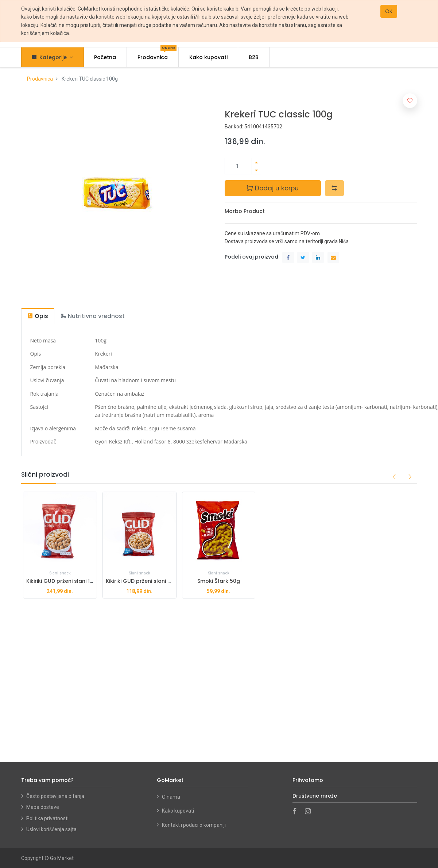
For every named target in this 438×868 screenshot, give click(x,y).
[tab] (38, 316)
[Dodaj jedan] (256, 162)
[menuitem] (105, 57)
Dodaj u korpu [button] (272, 188)
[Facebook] (297, 812)
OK (389, 11)
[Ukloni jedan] (256, 170)
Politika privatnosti (47, 818)
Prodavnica (40, 79)
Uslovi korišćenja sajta (51, 829)
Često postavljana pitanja (55, 796)
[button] (334, 188)
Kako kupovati (179, 811)
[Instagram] (310, 812)
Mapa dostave (43, 807)
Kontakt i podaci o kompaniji (194, 825)
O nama (171, 797)
